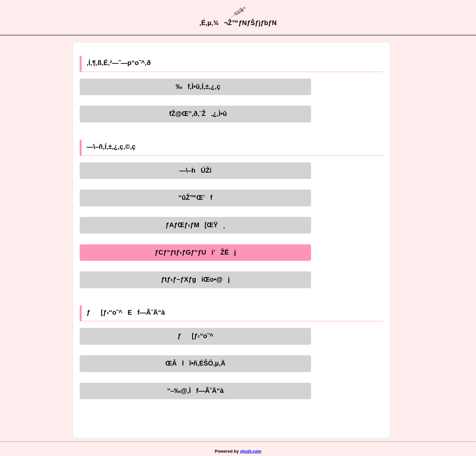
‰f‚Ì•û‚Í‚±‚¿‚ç (195, 87)
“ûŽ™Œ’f (196, 197)
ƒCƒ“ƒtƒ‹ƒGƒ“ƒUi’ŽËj (195, 252)
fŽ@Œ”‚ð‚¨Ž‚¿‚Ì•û (196, 114)
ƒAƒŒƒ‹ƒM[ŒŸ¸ (196, 225)
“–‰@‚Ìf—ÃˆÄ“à (195, 391)
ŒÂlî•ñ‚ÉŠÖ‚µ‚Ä (195, 363)
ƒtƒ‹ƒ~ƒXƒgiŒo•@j (195, 279)
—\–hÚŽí (195, 170)
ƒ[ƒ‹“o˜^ (195, 336)
